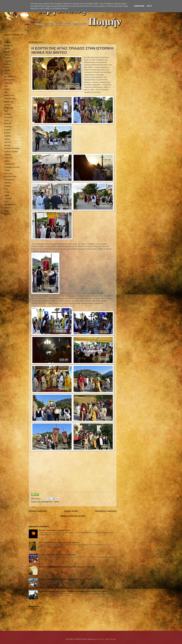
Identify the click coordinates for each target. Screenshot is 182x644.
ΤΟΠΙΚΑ (56, 502)
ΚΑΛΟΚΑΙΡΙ (8, 117)
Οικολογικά (8, 158)
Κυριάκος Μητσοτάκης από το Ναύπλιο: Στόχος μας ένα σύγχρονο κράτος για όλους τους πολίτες (73, 591)
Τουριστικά (8, 198)
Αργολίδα (8, 64)
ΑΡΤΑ (6, 74)
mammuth (101, 639)
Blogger (113, 639)
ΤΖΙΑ (6, 189)
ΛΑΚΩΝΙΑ (8, 136)
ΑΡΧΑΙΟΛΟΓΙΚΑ (10, 77)
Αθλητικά (7, 55)
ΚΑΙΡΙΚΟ (7, 114)
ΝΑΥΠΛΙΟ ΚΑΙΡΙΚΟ (11, 152)
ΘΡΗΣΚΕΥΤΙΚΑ (47, 502)
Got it (149, 6)
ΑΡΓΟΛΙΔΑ (8, 61)
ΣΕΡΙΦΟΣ (8, 183)
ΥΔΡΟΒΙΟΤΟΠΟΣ (11, 205)
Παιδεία (7, 161)
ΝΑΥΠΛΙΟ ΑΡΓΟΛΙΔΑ (12, 148)
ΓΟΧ (39, 502)
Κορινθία (7, 130)
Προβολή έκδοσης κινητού (73, 516)
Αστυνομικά (8, 83)
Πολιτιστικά (8, 173)
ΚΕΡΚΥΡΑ (8, 124)
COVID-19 (8, 208)
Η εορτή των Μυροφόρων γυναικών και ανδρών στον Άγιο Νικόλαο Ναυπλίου (66, 579)
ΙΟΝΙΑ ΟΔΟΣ (9, 108)
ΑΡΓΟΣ (7, 67)
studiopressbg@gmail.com (14, 35)
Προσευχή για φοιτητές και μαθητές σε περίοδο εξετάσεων (59, 543)
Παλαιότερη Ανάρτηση (106, 511)
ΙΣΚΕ (6, 111)
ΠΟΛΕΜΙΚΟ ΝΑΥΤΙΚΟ (12, 167)
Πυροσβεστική (9, 180)
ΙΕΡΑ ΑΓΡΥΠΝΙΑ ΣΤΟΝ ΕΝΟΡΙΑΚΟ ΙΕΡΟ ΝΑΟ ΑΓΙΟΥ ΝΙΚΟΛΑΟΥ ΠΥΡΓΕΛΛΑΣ (67, 567)
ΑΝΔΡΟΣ (8, 58)
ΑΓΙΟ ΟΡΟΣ (9, 46)
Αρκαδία (7, 70)
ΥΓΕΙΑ (6, 202)
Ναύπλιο (7, 145)
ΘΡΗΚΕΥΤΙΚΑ (9, 95)
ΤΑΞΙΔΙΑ (7, 186)
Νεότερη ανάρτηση (38, 511)
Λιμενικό (7, 139)
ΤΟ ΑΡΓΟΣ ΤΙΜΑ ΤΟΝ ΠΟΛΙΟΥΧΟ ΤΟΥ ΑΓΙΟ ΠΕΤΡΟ (58, 555)
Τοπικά (7, 195)
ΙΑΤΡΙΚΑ (7, 105)
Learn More (139, 6)
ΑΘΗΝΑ (7, 52)
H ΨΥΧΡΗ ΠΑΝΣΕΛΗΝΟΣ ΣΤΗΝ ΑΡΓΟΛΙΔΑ (54, 530)
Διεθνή (7, 89)
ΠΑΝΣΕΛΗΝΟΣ (10, 164)
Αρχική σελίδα (71, 511)
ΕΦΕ (6, 92)
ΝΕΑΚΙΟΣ (8, 155)
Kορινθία (7, 214)
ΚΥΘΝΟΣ (8, 133)
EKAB (6, 211)
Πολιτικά (7, 170)
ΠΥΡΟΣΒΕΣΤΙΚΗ (10, 177)
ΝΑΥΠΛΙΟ (8, 142)
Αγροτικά (7, 49)
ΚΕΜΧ (7, 120)
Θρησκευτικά (9, 102)
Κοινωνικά (8, 127)
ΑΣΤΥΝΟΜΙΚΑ (9, 80)
